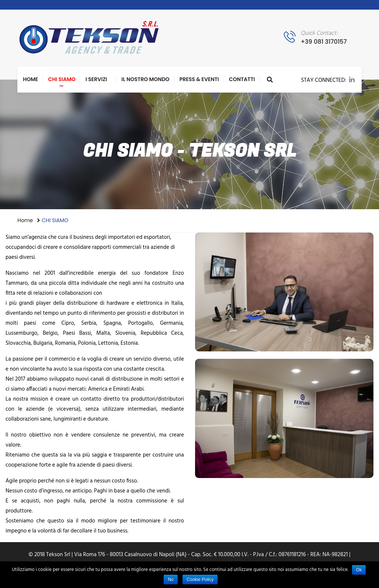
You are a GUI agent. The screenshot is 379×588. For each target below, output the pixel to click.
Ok (359, 570)
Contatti (242, 79)
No (170, 579)
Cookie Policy (200, 579)
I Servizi (96, 79)
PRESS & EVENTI (199, 79)
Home (31, 79)
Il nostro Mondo (145, 79)
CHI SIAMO (62, 79)
